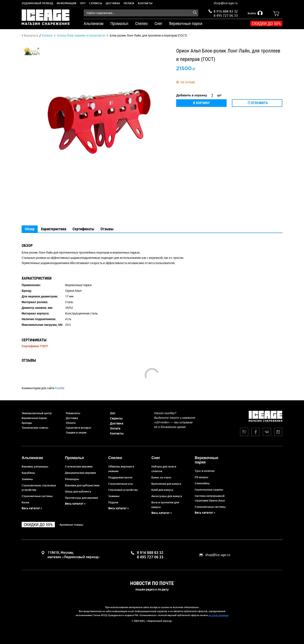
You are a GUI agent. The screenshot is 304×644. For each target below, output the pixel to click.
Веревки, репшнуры (35, 466)
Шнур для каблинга (78, 491)
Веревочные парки (34, 418)
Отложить (258, 103)
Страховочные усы (121, 484)
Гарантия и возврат (79, 428)
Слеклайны (202, 483)
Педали (113, 502)
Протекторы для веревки (81, 498)
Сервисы (96, 3)
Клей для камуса (162, 490)
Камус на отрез (161, 477)
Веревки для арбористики (82, 485)
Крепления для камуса (166, 484)
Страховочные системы (37, 496)
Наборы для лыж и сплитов (164, 469)
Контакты (145, 3)
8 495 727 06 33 (226, 15)
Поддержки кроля (120, 477)
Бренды (27, 423)
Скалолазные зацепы (209, 490)
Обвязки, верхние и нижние (121, 469)
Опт (83, 3)
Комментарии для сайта (43, 388)
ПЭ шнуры (201, 477)
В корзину (202, 103)
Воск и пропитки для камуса (165, 505)
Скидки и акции (76, 432)
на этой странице (219, 615)
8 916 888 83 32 (226, 11)
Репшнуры (72, 479)
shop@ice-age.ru (226, 3)
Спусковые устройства (123, 490)
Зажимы (27, 479)
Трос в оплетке (205, 471)
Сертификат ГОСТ (35, 346)
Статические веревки (79, 466)
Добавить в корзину (192, 95)
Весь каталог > (32, 508)
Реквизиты (73, 413)
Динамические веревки (80, 473)
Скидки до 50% (266, 24)
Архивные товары (71, 525)
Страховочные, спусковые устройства (39, 488)
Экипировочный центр (37, 413)
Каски (25, 502)
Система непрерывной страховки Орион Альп (210, 498)
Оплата (129, 3)
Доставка (113, 3)
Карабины (28, 473)
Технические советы (35, 428)
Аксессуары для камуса (167, 496)
